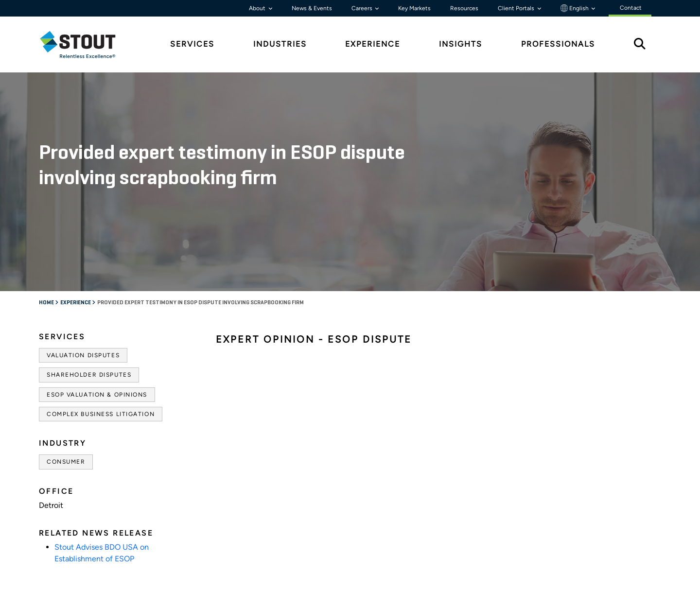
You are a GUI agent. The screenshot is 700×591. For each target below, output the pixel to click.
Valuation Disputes (83, 355)
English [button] (575, 8)
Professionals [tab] (558, 44)
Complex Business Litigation (101, 414)
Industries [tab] (280, 44)
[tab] (85, 44)
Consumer (66, 462)
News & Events (312, 8)
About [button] (258, 8)
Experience (76, 303)
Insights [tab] (461, 44)
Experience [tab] (373, 44)
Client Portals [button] (517, 8)
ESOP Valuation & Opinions (97, 395)
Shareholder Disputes (89, 375)
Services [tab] (192, 44)
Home (47, 303)
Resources (464, 8)
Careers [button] (363, 8)
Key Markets (414, 8)
